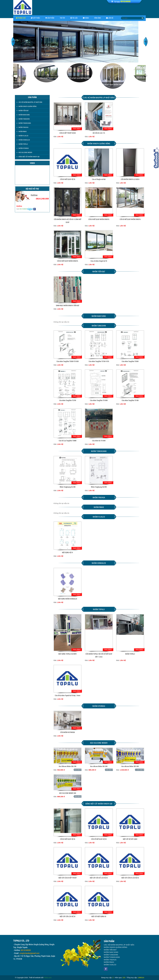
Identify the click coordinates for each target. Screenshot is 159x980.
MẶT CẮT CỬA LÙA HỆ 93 (68, 916)
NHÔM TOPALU (22, 144)
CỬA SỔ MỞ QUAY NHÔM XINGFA (96, 78)
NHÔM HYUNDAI (23, 148)
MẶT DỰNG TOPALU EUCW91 (68, 654)
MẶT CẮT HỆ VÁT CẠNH (130, 839)
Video (86, 18)
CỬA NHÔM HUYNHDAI (68, 732)
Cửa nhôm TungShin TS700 (68, 400)
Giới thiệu (35, 18)
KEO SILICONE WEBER (24, 152)
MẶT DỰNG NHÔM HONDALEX (68, 599)
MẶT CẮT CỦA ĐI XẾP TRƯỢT (68, 878)
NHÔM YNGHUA (22, 127)
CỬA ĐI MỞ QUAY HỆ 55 (68, 179)
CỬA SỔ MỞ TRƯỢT (63, 78)
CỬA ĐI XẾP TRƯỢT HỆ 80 (68, 133)
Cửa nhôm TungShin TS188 (130, 400)
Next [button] (145, 42)
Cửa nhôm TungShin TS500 (130, 361)
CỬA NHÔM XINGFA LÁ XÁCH (130, 179)
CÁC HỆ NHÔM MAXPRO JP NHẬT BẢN (29, 102)
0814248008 (26, 953)
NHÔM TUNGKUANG (24, 123)
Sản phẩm (50, 18)
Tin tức (62, 18)
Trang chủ (21, 18)
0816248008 (125, 1)
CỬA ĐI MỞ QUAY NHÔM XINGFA (129, 84)
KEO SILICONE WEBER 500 (68, 793)
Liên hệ (110, 18)
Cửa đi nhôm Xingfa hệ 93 (30, 84)
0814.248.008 (30, 199)
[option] (79, 42)
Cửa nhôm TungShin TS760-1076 (99, 361)
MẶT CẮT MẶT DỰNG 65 (99, 916)
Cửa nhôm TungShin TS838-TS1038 (68, 361)
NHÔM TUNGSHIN (23, 119)
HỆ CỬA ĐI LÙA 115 (99, 133)
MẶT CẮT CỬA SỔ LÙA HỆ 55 (99, 878)
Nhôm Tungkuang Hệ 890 (99, 487)
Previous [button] (14, 42)
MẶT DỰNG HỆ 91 (68, 552)
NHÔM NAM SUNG (23, 115)
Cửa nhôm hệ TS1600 (99, 441)
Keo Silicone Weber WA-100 (68, 766)
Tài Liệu (74, 18)
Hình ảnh (97, 18)
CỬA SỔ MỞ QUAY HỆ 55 (99, 839)
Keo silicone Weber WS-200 (99, 766)
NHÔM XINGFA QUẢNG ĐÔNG (27, 106)
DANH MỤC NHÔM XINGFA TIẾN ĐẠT (68, 305)
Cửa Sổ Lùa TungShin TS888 (68, 441)
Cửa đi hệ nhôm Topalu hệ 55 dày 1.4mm (68, 695)
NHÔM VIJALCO (22, 136)
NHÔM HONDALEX (23, 140)
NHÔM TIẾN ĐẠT (23, 110)
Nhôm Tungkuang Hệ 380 (68, 487)
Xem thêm (77, 129)
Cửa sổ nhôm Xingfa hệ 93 (99, 261)
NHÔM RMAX (22, 131)
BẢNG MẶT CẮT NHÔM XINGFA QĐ (28, 157)
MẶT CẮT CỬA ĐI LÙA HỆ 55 (130, 878)
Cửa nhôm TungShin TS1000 (99, 400)
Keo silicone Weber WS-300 (130, 766)
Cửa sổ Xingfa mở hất (99, 179)
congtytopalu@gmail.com (29, 956)
